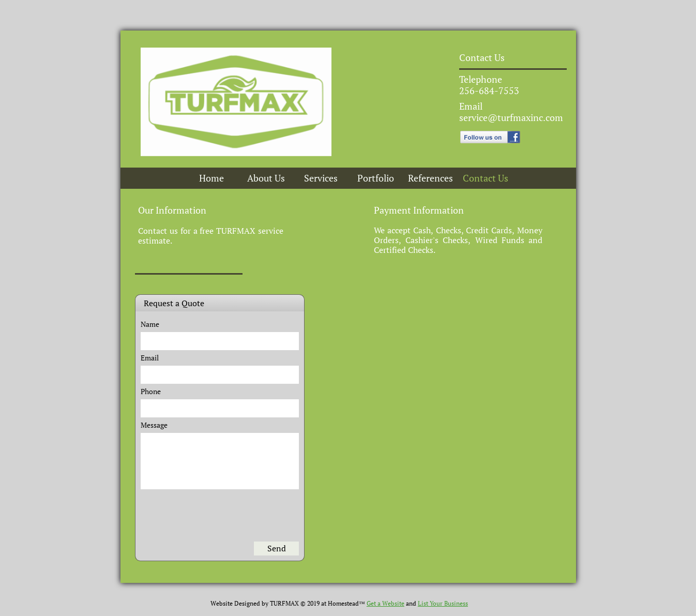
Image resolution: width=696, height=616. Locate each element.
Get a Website (385, 603)
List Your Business (443, 603)
